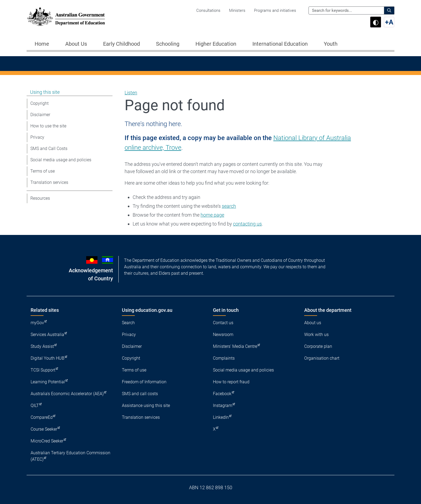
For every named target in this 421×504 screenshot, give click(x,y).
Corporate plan (318, 346)
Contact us (223, 323)
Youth (331, 44)
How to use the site (48, 126)
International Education (280, 44)
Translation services (49, 182)
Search (128, 323)
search (229, 206)
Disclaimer (40, 115)
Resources (40, 198)
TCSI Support (43, 370)
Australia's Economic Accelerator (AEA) (67, 394)
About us (313, 323)
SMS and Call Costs (49, 149)
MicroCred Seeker (47, 441)
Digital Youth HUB (48, 358)
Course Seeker (44, 429)
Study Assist (42, 346)
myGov (37, 323)
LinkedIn (221, 417)
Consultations (208, 10)
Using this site (45, 92)
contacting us (247, 224)
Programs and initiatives (275, 10)
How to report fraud (231, 382)
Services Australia (47, 335)
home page (212, 215)
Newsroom (223, 335)
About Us (76, 44)
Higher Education (216, 44)
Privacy (37, 137)
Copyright (39, 103)
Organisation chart (322, 358)
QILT (35, 405)
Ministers (237, 10)
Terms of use (43, 171)
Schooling (168, 44)
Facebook (222, 394)
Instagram (223, 405)
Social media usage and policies (61, 160)
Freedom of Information (144, 382)
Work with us (316, 335)
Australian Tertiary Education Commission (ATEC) (70, 456)
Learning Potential (48, 382)
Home (42, 44)
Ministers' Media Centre (235, 346)
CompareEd (42, 417)
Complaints (224, 358)
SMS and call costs (140, 394)
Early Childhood (121, 44)
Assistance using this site (146, 405)
